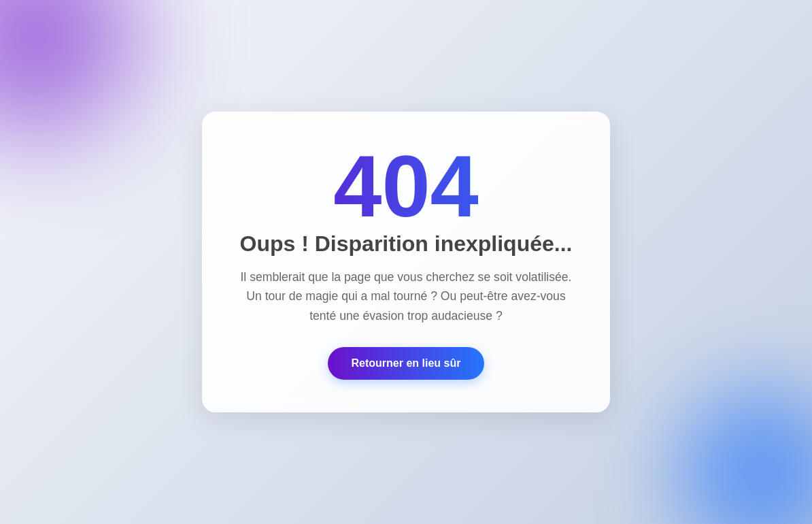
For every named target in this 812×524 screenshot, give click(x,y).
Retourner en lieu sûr (406, 363)
